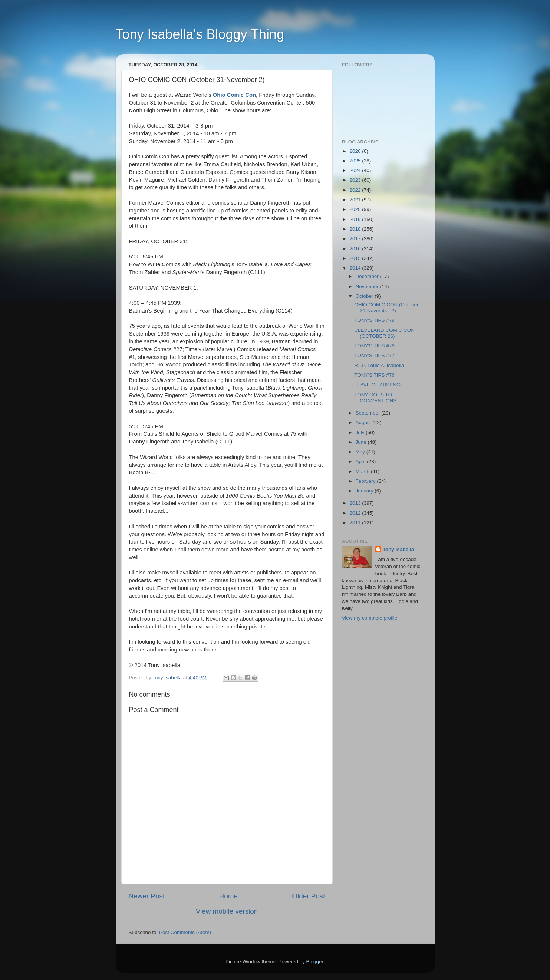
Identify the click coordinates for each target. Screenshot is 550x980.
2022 (356, 190)
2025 (356, 161)
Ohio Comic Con (234, 95)
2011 (356, 523)
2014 (356, 268)
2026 (356, 151)
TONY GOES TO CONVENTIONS (375, 398)
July (361, 433)
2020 (356, 209)
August (364, 423)
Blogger (315, 962)
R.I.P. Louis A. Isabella (379, 365)
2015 (356, 258)
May (361, 452)
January (365, 491)
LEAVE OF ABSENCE (379, 385)
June (362, 442)
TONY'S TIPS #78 (374, 346)
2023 (356, 180)
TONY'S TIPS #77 (374, 355)
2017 (356, 239)
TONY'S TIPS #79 (374, 320)
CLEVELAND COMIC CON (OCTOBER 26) (384, 333)
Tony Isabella (398, 549)
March (363, 471)
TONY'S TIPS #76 (374, 375)
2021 (356, 200)
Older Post (308, 896)
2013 (356, 503)
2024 (356, 170)
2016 (356, 249)
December (368, 276)
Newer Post (147, 896)
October (365, 296)
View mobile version (227, 911)
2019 (356, 219)
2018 (356, 229)
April (361, 461)
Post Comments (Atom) (185, 932)
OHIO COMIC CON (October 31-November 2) (386, 308)
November (368, 286)
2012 (356, 513)
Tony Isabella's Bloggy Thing (200, 34)
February (366, 481)
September (369, 413)
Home (228, 896)
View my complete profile (370, 618)
